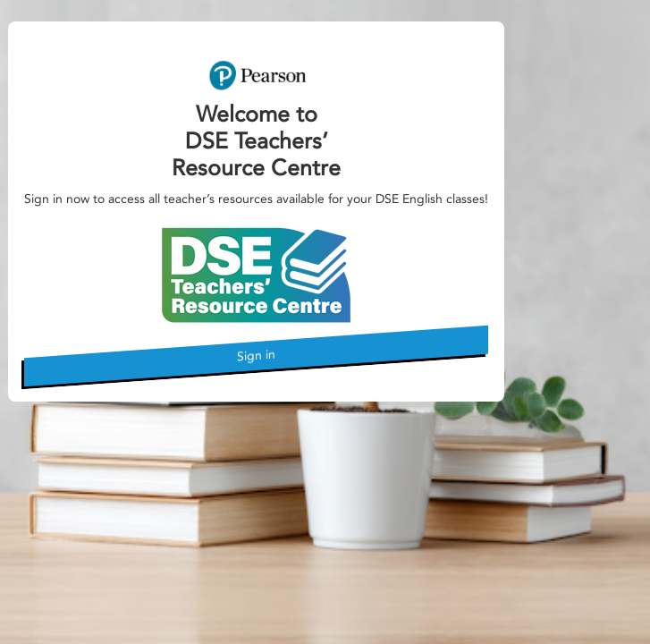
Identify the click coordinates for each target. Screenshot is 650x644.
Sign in (256, 355)
